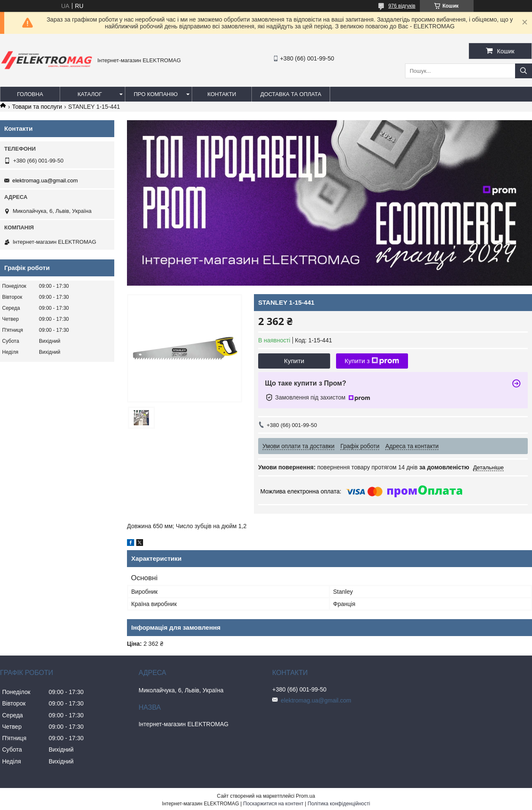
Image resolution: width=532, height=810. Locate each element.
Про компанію (156, 94)
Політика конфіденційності (339, 804)
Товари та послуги (37, 107)
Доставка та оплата (291, 94)
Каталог (90, 94)
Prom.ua (305, 796)
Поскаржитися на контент (273, 804)
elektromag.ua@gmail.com (45, 180)
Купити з (372, 361)
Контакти (222, 94)
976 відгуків (402, 6)
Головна (30, 94)
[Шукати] (524, 71)
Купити (294, 361)
